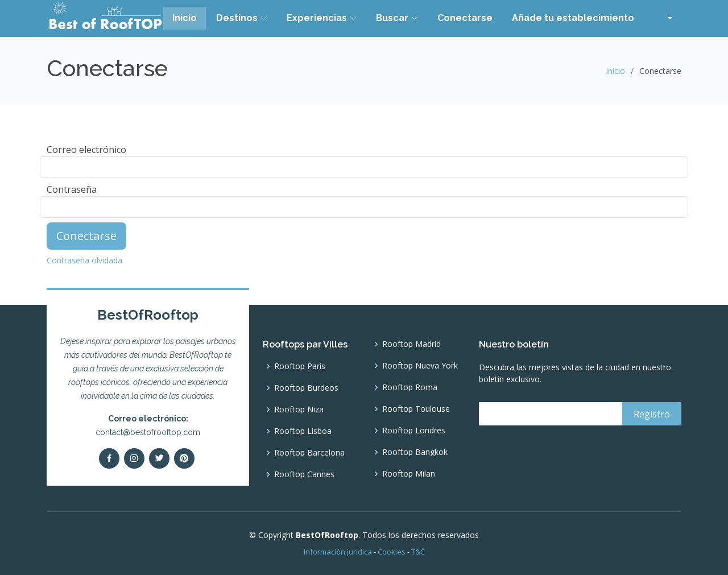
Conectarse (465, 18)
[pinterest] (184, 458)
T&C (418, 552)
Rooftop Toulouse (416, 409)
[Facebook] (109, 458)
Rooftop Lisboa (303, 431)
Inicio (185, 18)
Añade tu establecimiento (573, 18)
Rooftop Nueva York (420, 366)
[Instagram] (134, 458)
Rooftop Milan (409, 474)
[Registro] (652, 414)
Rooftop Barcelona (309, 453)
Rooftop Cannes (304, 474)
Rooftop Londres (414, 431)
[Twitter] (159, 458)
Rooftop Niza (299, 409)
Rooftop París (300, 366)
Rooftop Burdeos (306, 388)
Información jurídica (338, 552)
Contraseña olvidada (84, 260)
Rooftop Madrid (411, 344)
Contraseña (72, 189)
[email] (549, 414)
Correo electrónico (86, 150)
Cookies (392, 552)
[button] (663, 18)
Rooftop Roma (410, 387)
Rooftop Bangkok (415, 452)
